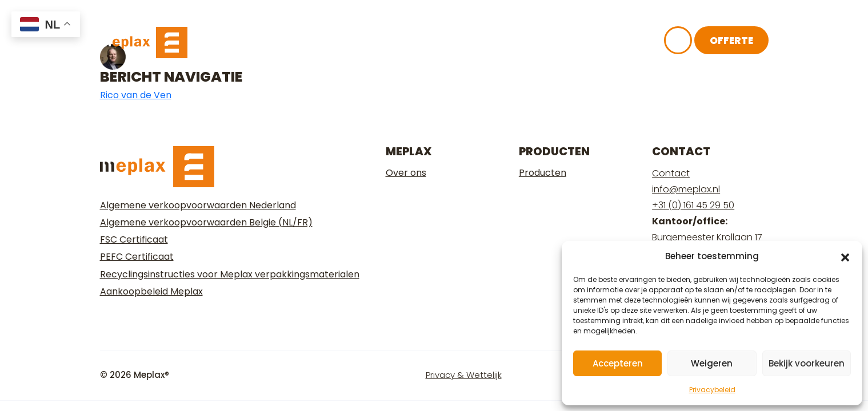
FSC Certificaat (134, 239)
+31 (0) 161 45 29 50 (693, 205)
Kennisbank (496, 47)
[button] (845, 256)
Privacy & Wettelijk (464, 375)
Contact (671, 173)
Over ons (414, 47)
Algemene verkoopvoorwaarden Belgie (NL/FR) (206, 222)
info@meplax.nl (686, 189)
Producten (543, 173)
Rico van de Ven (136, 95)
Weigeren (712, 363)
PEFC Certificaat (137, 257)
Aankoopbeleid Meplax (151, 291)
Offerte (731, 46)
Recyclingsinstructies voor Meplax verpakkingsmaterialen (230, 274)
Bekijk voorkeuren (807, 363)
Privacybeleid (712, 390)
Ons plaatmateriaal (306, 47)
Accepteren (618, 363)
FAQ (562, 47)
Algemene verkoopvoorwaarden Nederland (198, 205)
